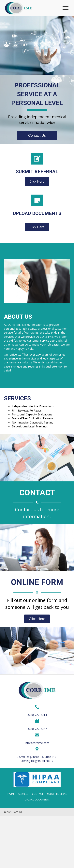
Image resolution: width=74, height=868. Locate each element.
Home (11, 794)
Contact (38, 794)
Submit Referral (57, 794)
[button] (66, 8)
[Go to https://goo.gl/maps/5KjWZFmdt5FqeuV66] (37, 755)
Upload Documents (37, 800)
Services (23, 794)
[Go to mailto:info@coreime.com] (37, 739)
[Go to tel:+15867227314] (37, 711)
